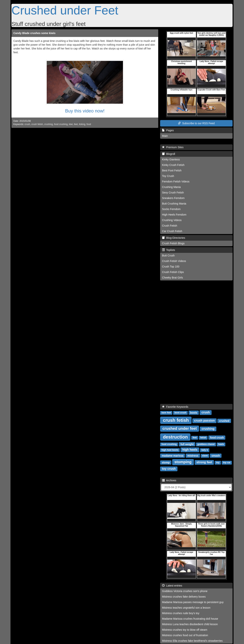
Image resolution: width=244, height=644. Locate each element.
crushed (224, 421)
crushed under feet (180, 428)
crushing (49, 124)
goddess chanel (206, 444)
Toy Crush (168, 176)
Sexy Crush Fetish (173, 193)
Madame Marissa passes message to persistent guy (193, 602)
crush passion (204, 421)
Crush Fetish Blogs (173, 243)
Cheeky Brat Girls (173, 278)
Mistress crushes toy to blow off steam (185, 630)
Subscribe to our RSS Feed (196, 123)
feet (76, 124)
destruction (175, 437)
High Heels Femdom (174, 215)
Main (165, 136)
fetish (203, 438)
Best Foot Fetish (172, 170)
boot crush (180, 413)
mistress (193, 455)
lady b (205, 450)
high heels (190, 450)
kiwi (71, 124)
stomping (183, 462)
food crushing (61, 124)
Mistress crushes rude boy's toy (181, 613)
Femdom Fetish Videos (176, 181)
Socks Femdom (171, 209)
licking (82, 124)
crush (27, 124)
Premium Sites (173, 147)
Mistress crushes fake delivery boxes (184, 597)
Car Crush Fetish (172, 231)
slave (205, 456)
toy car (227, 463)
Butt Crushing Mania (174, 204)
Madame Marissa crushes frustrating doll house (190, 619)
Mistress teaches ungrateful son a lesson (186, 608)
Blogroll (169, 154)
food (89, 124)
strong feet (204, 462)
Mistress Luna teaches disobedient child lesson (190, 624)
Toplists (169, 250)
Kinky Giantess (171, 159)
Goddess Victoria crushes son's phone (185, 591)
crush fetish (37, 124)
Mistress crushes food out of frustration (185, 635)
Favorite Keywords (175, 407)
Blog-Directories (174, 238)
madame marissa (173, 455)
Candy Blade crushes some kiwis (34, 33)
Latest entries (172, 586)
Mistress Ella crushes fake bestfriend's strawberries (192, 641)
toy (218, 463)
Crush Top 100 (171, 267)
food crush (217, 437)
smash (216, 455)
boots (194, 412)
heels (221, 444)
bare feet (166, 413)
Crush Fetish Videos (174, 261)
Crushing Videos (172, 220)
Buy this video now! (85, 111)
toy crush (169, 469)
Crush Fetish (170, 226)
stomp (166, 462)
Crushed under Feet (65, 10)
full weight (187, 444)
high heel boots (170, 450)
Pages (168, 130)
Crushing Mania (171, 187)
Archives (169, 480)
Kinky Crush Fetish (173, 165)
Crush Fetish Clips (173, 272)
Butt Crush (168, 256)
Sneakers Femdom (173, 198)
